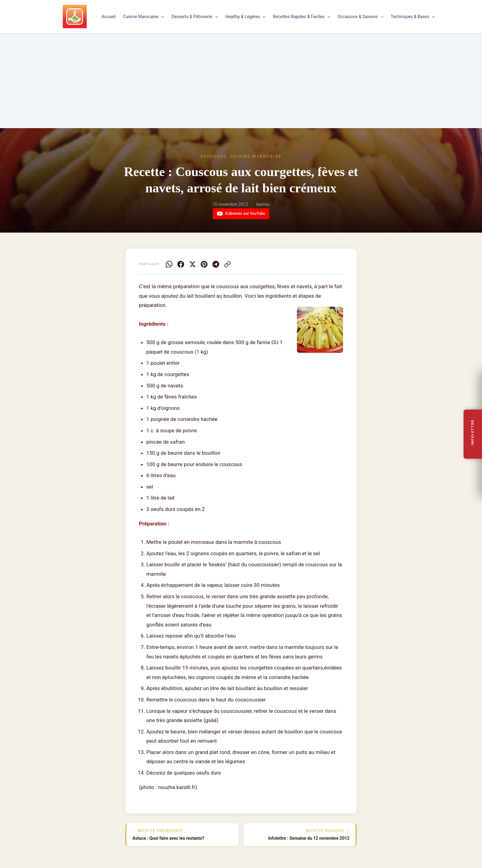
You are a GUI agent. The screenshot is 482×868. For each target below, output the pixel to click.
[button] (161, 17)
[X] (192, 264)
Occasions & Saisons (360, 17)
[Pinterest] (204, 264)
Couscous (213, 156)
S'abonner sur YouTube (241, 214)
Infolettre (473, 432)
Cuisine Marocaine (144, 17)
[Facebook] (181, 264)
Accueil (109, 17)
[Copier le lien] (227, 264)
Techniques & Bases (413, 17)
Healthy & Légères (245, 17)
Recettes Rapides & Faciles (302, 17)
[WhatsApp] (169, 264)
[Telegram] (216, 264)
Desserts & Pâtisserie (195, 17)
